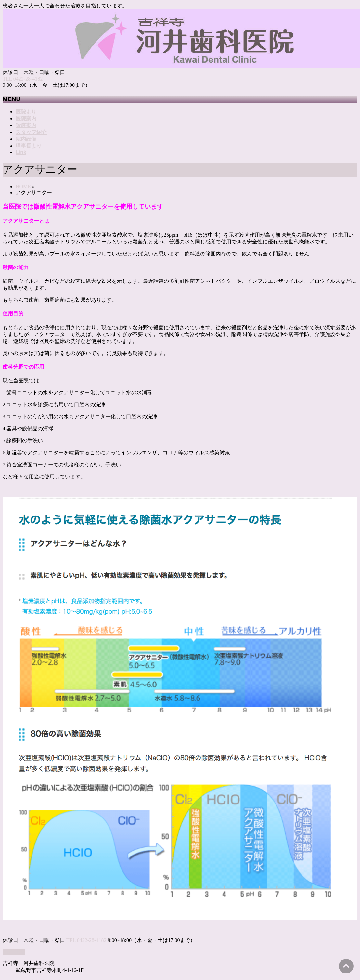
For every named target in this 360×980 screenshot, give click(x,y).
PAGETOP (14, 952)
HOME (23, 186)
